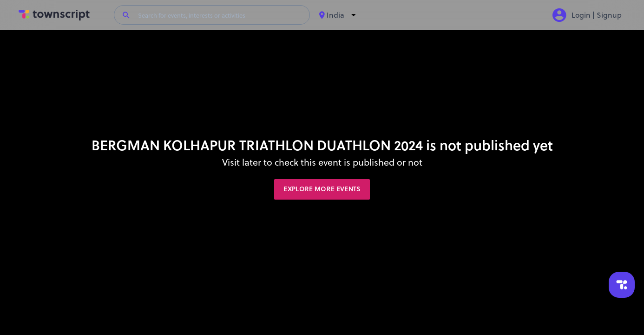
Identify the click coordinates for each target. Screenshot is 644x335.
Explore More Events (322, 189)
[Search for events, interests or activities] (220, 15)
